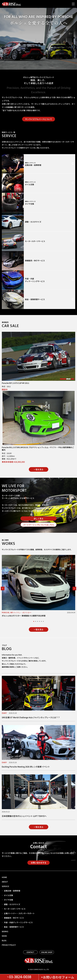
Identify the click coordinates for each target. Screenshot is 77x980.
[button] (3, 589)
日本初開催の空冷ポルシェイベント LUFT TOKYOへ (24, 816)
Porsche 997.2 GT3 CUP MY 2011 (15, 383)
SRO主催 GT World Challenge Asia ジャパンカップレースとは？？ (31, 717)
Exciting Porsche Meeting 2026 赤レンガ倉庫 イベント (26, 767)
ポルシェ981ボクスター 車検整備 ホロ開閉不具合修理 (24, 616)
